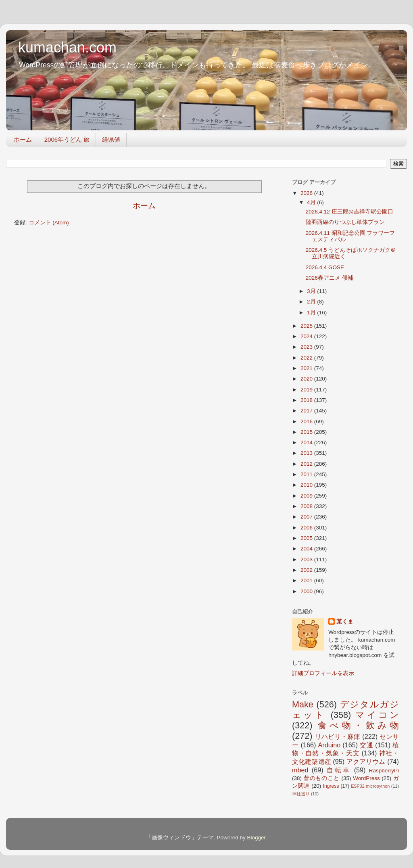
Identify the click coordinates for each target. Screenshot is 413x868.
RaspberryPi (384, 771)
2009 (307, 496)
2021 (307, 368)
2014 (307, 442)
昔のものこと (322, 778)
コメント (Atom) (49, 223)
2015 (307, 432)
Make (303, 704)
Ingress (331, 786)
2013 (307, 453)
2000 (307, 591)
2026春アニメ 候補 (330, 278)
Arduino (329, 745)
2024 (307, 336)
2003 (307, 559)
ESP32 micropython (370, 786)
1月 (312, 313)
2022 (307, 358)
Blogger (256, 838)
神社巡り (301, 794)
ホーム (23, 139)
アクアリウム (366, 761)
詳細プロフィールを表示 (323, 673)
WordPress (366, 778)
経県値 (111, 139)
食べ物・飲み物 (358, 725)
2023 (307, 347)
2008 (307, 506)
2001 (307, 580)
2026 (307, 193)
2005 (307, 538)
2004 (307, 549)
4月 (312, 202)
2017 (307, 411)
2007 (307, 517)
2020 (307, 379)
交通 (366, 745)
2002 (307, 570)
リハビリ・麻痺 (338, 736)
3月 (312, 291)
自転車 (339, 770)
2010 (307, 485)
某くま (345, 622)
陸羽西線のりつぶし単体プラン (345, 222)
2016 (307, 421)
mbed (300, 770)
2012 (307, 464)
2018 (307, 400)
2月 (312, 302)
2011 (307, 474)
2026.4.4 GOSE (325, 267)
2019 (307, 390)
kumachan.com (67, 47)
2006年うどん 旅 (67, 139)
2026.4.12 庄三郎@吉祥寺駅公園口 (350, 212)
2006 (307, 528)
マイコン (377, 715)
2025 (307, 326)
